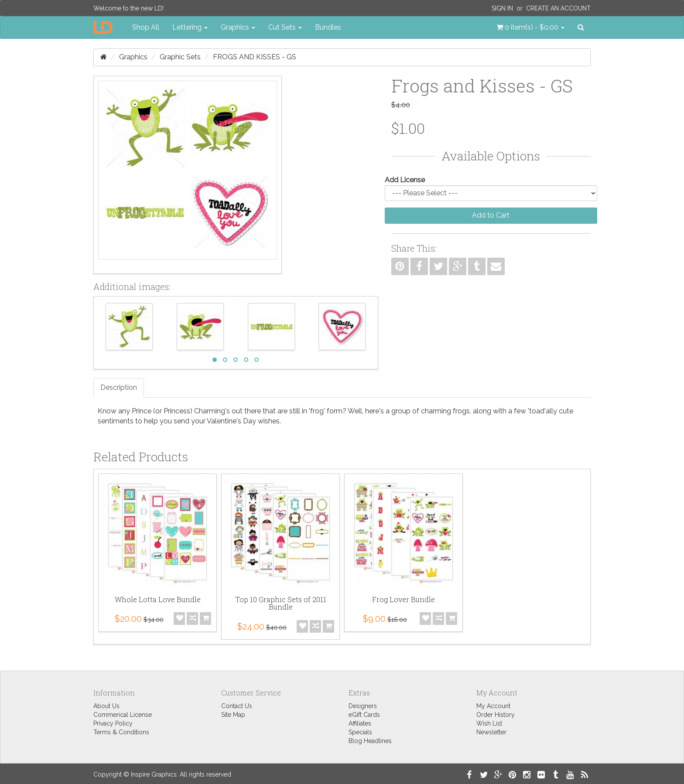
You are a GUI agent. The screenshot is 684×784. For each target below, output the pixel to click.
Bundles (328, 27)
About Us (106, 706)
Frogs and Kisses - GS (255, 57)
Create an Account (558, 8)
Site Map (233, 715)
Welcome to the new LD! (128, 8)
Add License (405, 180)
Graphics (133, 57)
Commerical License (123, 715)
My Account (493, 706)
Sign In (502, 8)
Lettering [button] (190, 27)
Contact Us (237, 706)
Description (119, 387)
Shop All (146, 27)
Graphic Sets (180, 57)
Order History (496, 715)
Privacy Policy (113, 723)
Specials (360, 732)
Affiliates (360, 723)
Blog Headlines (370, 741)
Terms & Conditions (121, 732)
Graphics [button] (238, 27)
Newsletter (491, 732)
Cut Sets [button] (285, 27)
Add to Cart (491, 215)
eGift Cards (364, 715)
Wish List (489, 723)
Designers (363, 706)
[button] (530, 27)
